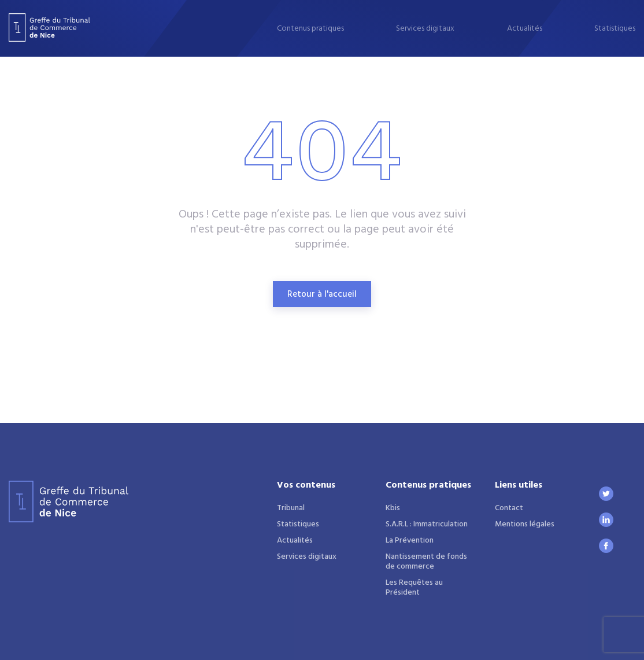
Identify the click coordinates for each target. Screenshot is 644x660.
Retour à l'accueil (322, 294)
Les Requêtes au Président (414, 588)
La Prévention (410, 541)
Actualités (525, 29)
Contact (509, 508)
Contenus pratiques (310, 29)
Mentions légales (525, 524)
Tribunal (291, 508)
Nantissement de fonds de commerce (426, 562)
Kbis (393, 508)
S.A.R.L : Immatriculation (427, 524)
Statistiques (615, 29)
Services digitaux (425, 29)
